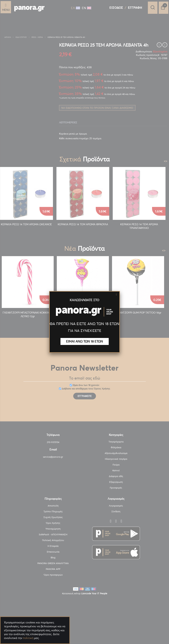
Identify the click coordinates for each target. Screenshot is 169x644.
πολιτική (28, 638)
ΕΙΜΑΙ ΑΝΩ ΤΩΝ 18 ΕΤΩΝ (84, 341)
